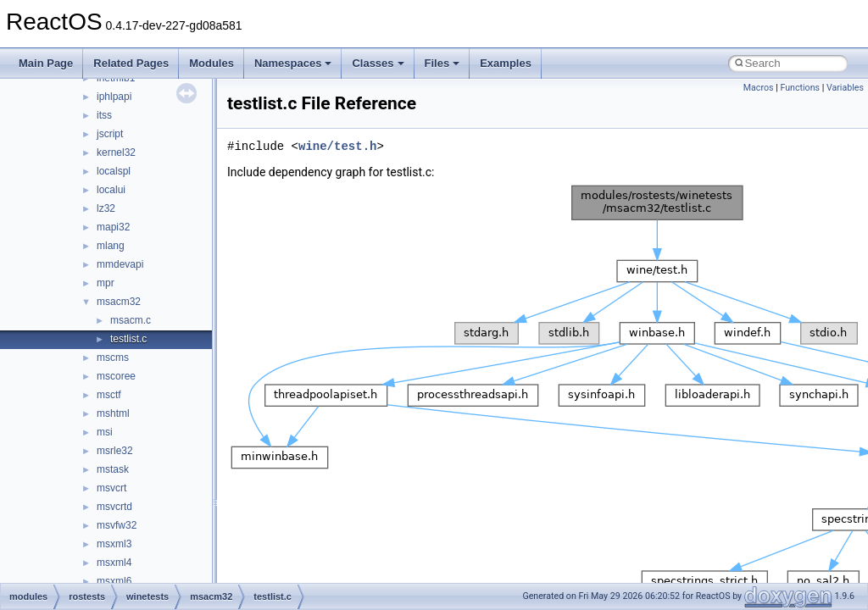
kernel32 (116, 152)
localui (111, 190)
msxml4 (114, 563)
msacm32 (119, 302)
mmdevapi (120, 264)
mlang (111, 246)
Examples (506, 63)
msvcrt (111, 488)
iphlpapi (114, 97)
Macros (759, 88)
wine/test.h (337, 146)
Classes (378, 63)
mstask (113, 469)
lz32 (106, 208)
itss (104, 115)
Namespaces (293, 63)
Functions (800, 88)
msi (105, 432)
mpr (106, 283)
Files (442, 63)
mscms (113, 358)
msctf (109, 395)
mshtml (113, 413)
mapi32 (113, 227)
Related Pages (131, 63)
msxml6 (114, 581)
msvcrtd (114, 507)
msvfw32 (117, 525)
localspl (114, 171)
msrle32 (115, 451)
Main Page (46, 63)
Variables (845, 88)
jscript (110, 134)
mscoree (116, 376)
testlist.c (128, 339)
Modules (211, 63)
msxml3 (114, 544)
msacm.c (131, 320)
